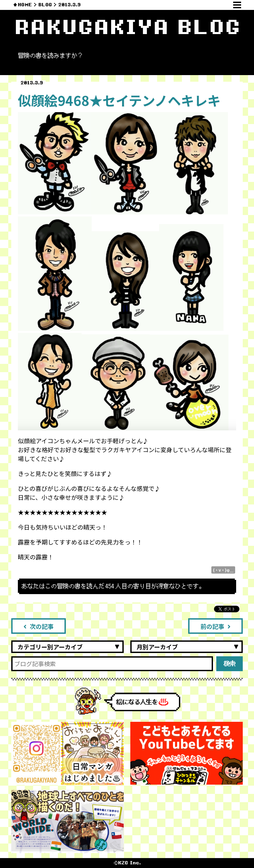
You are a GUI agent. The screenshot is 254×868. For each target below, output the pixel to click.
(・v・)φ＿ (223, 570)
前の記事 (215, 626)
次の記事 (39, 626)
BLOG (45, 5)
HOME (25, 5)
